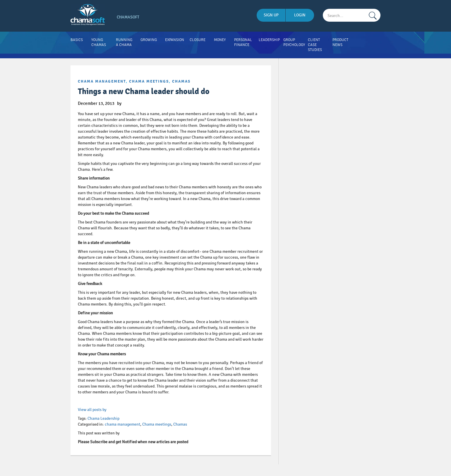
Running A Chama (124, 42)
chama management (102, 81)
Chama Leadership (103, 418)
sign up (271, 15)
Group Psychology (294, 42)
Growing (149, 40)
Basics (77, 40)
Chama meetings (149, 81)
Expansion (175, 40)
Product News (340, 42)
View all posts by (92, 410)
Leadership (269, 40)
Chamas (181, 81)
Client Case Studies (315, 45)
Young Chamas (99, 42)
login (300, 15)
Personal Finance (243, 42)
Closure (198, 40)
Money (220, 40)
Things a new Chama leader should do (144, 92)
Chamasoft (128, 17)
